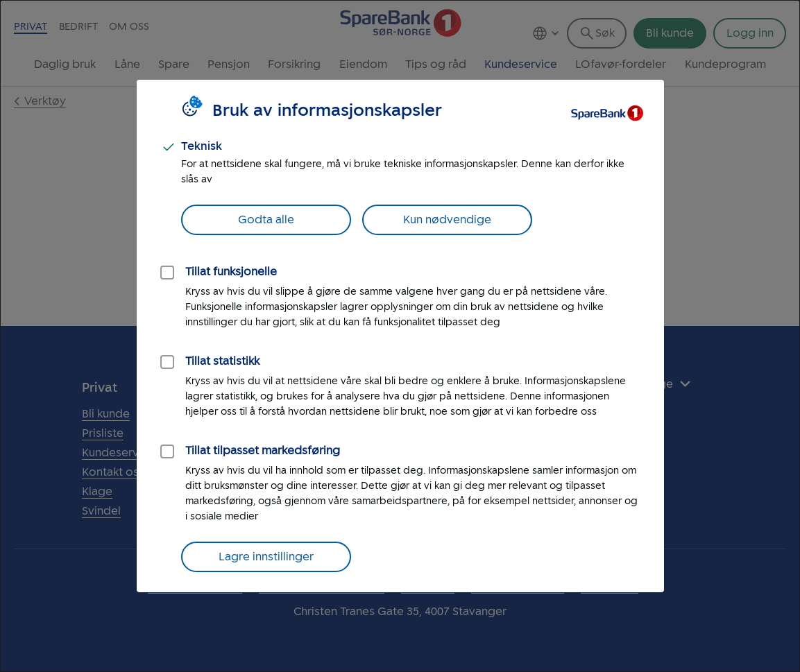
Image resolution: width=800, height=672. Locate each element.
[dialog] (400, 336)
